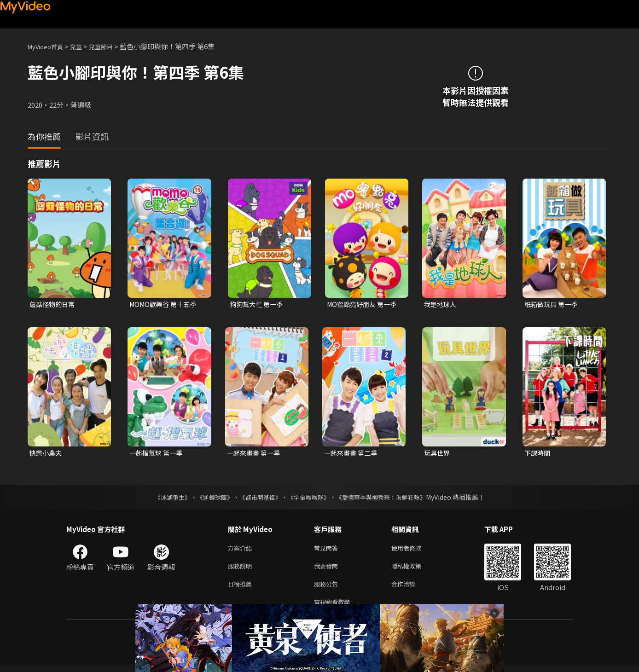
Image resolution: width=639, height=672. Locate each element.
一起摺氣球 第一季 (158, 454)
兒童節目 (111, 46)
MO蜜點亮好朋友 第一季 (364, 304)
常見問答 (328, 550)
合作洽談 (411, 589)
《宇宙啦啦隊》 (309, 499)
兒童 (83, 46)
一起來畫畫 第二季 (352, 454)
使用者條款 (414, 550)
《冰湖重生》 (164, 499)
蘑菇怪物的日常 (54, 304)
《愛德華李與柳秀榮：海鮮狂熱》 (387, 499)
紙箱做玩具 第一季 (553, 304)
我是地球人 (441, 304)
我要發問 (328, 570)
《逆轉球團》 (209, 499)
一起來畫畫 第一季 (255, 454)
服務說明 (242, 570)
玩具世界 (438, 454)
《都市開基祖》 (258, 499)
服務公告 (328, 589)
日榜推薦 (242, 589)
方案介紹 (242, 550)
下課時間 (538, 454)
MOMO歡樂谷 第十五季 (165, 304)
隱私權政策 (414, 570)
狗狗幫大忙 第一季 (258, 304)
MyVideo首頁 (49, 46)
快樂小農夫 (47, 454)
